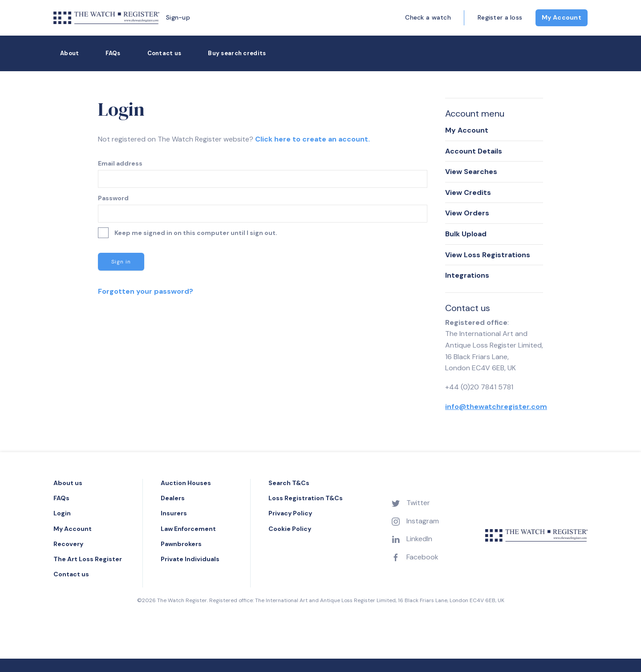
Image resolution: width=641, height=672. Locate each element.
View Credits (468, 192)
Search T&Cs (289, 483)
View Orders (467, 213)
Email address (120, 163)
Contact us (164, 53)
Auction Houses (186, 483)
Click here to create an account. (312, 139)
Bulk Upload (466, 234)
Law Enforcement (188, 529)
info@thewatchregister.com (496, 407)
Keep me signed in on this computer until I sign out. (188, 233)
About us (68, 483)
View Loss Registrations (488, 255)
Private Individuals (190, 559)
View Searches (471, 172)
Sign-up (178, 17)
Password (113, 198)
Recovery (68, 544)
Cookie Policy (290, 529)
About (69, 53)
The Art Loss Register (88, 559)
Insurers (174, 513)
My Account (562, 17)
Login (62, 513)
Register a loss (500, 17)
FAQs (113, 53)
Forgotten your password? (146, 291)
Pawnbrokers (181, 544)
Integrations (467, 275)
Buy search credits (237, 53)
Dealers (173, 498)
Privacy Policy (290, 513)
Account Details (474, 151)
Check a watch (428, 17)
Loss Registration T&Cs (306, 498)
